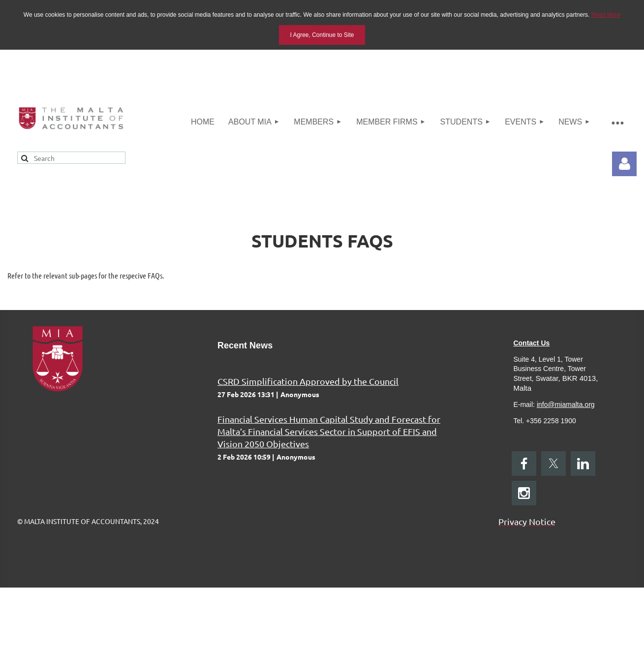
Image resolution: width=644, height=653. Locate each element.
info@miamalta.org (566, 404)
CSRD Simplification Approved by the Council (308, 381)
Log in (624, 164)
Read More (606, 15)
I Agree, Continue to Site (322, 35)
